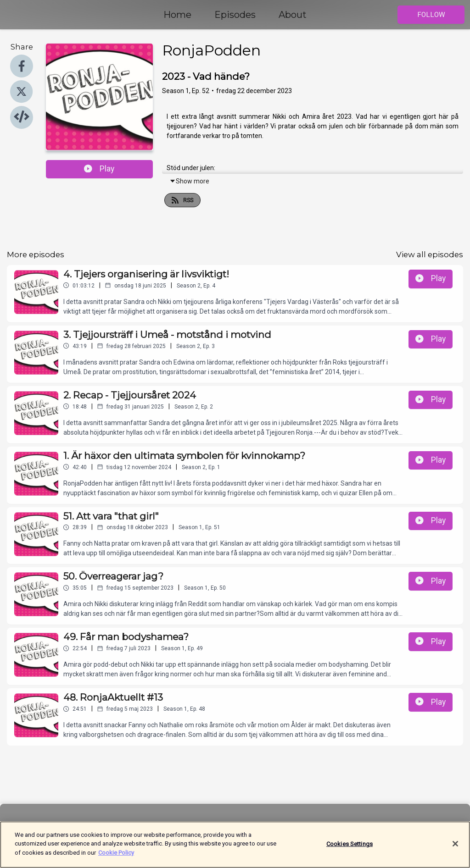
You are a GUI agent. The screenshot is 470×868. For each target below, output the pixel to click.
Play (99, 169)
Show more (189, 181)
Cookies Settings (350, 849)
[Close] (455, 849)
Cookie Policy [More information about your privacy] (116, 858)
